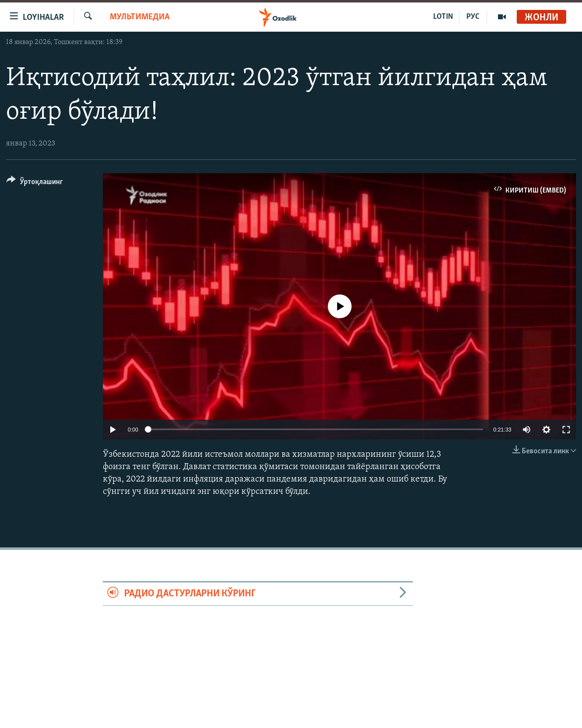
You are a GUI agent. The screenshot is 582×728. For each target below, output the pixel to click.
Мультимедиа (140, 17)
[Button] (35, 183)
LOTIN (443, 17)
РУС (473, 17)
